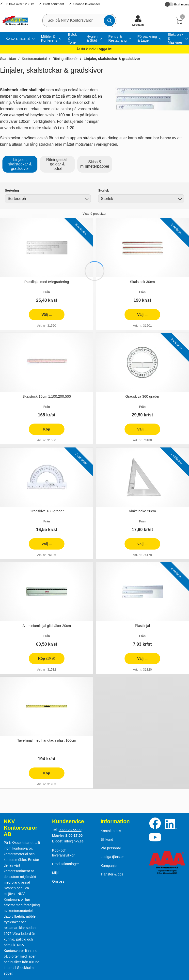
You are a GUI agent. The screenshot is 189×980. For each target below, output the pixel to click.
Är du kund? (94, 49)
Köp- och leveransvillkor (63, 853)
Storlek (103, 190)
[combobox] (48, 199)
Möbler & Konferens (49, 38)
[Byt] (86, 199)
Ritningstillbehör (65, 59)
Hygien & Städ (92, 38)
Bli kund (107, 839)
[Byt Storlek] (179, 199)
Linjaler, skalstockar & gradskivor (112, 59)
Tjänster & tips (112, 874)
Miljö (56, 873)
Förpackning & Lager (147, 38)
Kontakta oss (111, 831)
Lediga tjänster (112, 857)
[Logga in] (138, 20)
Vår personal (111, 848)
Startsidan (8, 59)
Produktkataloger (66, 864)
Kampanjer (109, 866)
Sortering (12, 190)
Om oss (58, 881)
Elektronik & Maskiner (176, 38)
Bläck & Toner (72, 38)
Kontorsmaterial (18, 38)
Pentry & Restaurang (117, 38)
